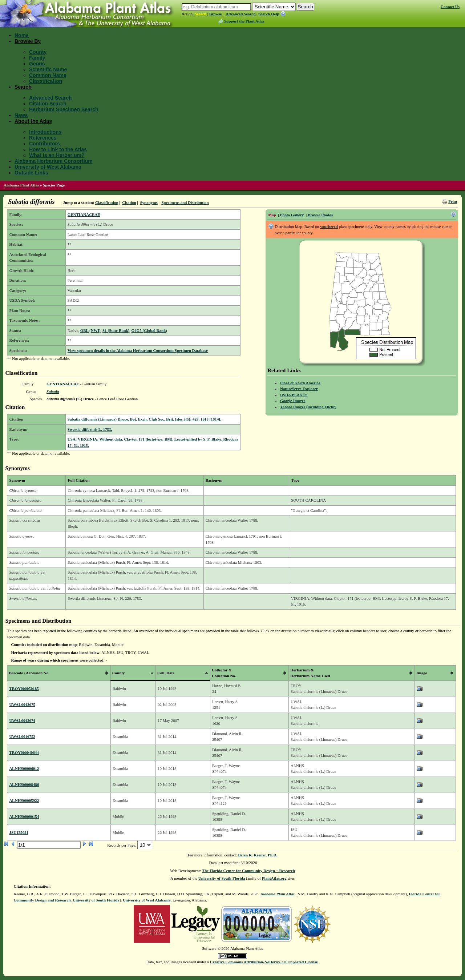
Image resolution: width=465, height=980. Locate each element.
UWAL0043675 (22, 704)
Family (37, 58)
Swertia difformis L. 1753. (90, 429)
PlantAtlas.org (274, 878)
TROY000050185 (24, 688)
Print (453, 201)
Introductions (45, 132)
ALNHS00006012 (24, 768)
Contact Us (450, 7)
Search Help (269, 14)
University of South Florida (222, 878)
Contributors (45, 144)
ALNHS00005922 (24, 800)
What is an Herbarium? (57, 155)
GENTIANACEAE (84, 214)
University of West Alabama (48, 167)
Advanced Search (240, 14)
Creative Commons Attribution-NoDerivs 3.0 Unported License (264, 962)
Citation (129, 202)
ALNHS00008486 (24, 784)
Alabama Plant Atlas (21, 185)
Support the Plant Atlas (244, 21)
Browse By (28, 41)
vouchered (329, 226)
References (43, 138)
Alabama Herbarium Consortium (54, 161)
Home (22, 35)
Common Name (48, 75)
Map (272, 215)
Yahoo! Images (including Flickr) (308, 407)
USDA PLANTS (294, 395)
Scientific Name (48, 69)
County (38, 52)
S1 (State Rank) (116, 330)
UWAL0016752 (22, 736)
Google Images (293, 401)
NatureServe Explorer (299, 389)
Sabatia (53, 391)
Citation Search (48, 104)
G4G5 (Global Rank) (149, 330)
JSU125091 (19, 832)
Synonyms (149, 202)
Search (201, 14)
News (21, 115)
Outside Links (31, 173)
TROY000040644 (24, 752)
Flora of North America (300, 383)
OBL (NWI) (90, 330)
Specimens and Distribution (185, 202)
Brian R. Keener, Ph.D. (258, 855)
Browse (216, 14)
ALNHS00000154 (24, 816)
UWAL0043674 (22, 720)
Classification (46, 81)
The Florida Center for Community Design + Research (248, 871)
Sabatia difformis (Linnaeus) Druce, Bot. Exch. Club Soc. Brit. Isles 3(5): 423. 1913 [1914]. (144, 419)
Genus (37, 64)
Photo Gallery (292, 215)
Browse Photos (320, 215)
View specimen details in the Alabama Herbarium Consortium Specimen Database (138, 350)
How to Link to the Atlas (58, 149)
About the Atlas (33, 121)
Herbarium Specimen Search (64, 109)
